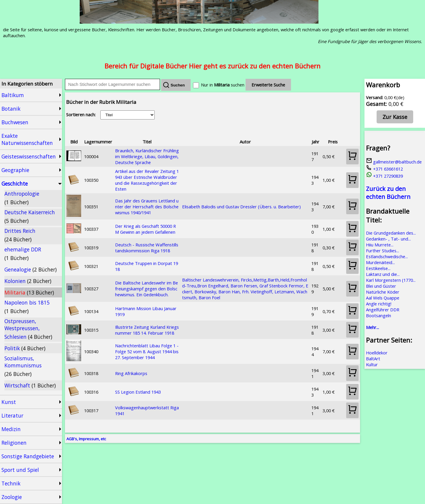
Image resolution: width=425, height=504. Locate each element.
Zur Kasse (395, 117)
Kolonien (28, 281)
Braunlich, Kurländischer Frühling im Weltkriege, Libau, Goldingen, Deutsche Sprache (147, 156)
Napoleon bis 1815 (27, 307)
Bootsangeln (379, 315)
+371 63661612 (384, 169)
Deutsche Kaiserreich (30, 216)
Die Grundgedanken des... (391, 233)
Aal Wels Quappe (383, 298)
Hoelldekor (377, 353)
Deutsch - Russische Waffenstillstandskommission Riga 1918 (147, 248)
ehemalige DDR (23, 254)
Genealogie (31, 269)
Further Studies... (382, 251)
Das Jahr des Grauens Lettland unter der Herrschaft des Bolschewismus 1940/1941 (147, 207)
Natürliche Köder (383, 292)
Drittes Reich (20, 235)
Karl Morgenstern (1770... (391, 280)
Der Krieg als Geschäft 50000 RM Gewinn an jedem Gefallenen (146, 229)
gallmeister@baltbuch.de (394, 162)
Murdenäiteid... (380, 262)
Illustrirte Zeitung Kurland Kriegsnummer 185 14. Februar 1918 (147, 330)
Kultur (372, 364)
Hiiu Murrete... (380, 245)
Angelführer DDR (383, 310)
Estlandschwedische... (387, 256)
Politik (25, 348)
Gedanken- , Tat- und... (388, 239)
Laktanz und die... (383, 274)
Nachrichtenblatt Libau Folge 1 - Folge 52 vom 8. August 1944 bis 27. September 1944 (147, 351)
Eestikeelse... (378, 268)
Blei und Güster (381, 286)
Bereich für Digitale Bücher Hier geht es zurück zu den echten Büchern (212, 66)
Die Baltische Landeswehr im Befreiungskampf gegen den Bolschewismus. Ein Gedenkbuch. (147, 289)
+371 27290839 (384, 176)
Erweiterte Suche (268, 85)
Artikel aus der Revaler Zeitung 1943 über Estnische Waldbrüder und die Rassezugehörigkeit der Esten (147, 180)
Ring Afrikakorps (131, 373)
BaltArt (373, 359)
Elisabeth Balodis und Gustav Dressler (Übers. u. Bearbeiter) (241, 207)
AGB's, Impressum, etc (86, 439)
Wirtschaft (30, 385)
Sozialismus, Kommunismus (23, 366)
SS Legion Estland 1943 (138, 392)
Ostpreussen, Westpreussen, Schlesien (28, 329)
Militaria (29, 292)
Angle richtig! (379, 304)
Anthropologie (22, 198)
